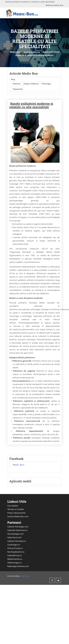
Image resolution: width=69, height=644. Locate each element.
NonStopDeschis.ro (16, 552)
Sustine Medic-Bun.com (18, 516)
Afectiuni (16, 84)
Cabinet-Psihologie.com (18, 527)
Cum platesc (13, 506)
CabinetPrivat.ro (15, 555)
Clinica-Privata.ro (15, 548)
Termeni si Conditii (16, 509)
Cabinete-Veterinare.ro (17, 530)
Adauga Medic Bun (55, 5)
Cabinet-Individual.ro (17, 541)
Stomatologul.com (16, 534)
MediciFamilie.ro (15, 559)
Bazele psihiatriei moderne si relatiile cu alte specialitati (31, 105)
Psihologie (46, 84)
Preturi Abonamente (16, 513)
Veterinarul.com (14, 537)
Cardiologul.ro (14, 545)
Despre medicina (32, 52)
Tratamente (18, 89)
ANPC (23, 576)
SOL (28, 576)
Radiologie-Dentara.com (18, 566)
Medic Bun (15, 52)
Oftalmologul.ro (14, 563)
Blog (13, 79)
